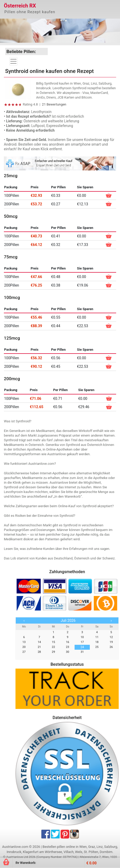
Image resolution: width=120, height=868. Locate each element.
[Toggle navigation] (13, 61)
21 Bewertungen (54, 104)
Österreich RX (20, 6)
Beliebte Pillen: (21, 52)
